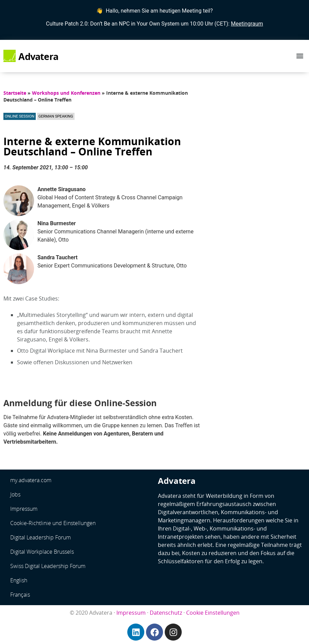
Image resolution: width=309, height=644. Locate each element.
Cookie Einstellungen (213, 613)
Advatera (38, 56)
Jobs (15, 494)
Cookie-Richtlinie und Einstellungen (53, 523)
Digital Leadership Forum (40, 537)
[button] (300, 56)
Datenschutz (166, 613)
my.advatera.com (31, 480)
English (19, 580)
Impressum (24, 509)
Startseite (15, 93)
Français (20, 595)
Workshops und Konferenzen (66, 93)
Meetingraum (247, 24)
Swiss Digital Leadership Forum (48, 566)
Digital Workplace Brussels (42, 552)
